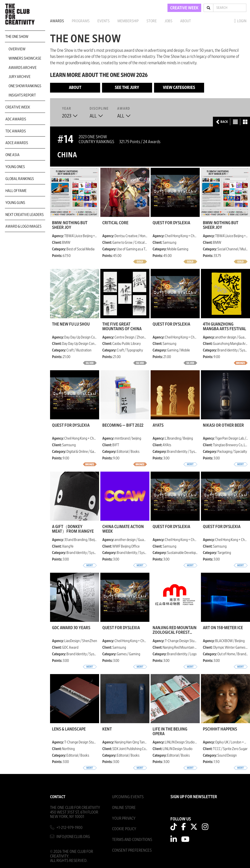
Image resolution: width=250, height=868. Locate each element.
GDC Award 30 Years (71, 628)
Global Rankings (20, 179)
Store (152, 21)
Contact (58, 797)
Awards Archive (23, 68)
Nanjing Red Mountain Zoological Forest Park (175, 630)
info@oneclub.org (73, 837)
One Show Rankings (25, 86)
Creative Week (18, 107)
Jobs (168, 21)
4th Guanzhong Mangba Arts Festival (224, 327)
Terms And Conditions (132, 840)
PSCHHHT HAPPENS (220, 729)
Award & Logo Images (23, 226)
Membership (128, 21)
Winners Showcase (25, 58)
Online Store (124, 808)
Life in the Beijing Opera (170, 731)
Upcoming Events (128, 797)
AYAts (158, 425)
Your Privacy (124, 818)
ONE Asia (12, 155)
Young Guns (15, 203)
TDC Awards (16, 131)
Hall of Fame (16, 191)
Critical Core (115, 223)
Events (104, 21)
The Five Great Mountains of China (122, 327)
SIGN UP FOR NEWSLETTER (194, 797)
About (186, 21)
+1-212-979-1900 (69, 828)
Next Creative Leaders (25, 215)
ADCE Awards (17, 143)
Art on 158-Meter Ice (223, 628)
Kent (107, 729)
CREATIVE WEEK (184, 8)
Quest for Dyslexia (171, 223)
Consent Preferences (132, 850)
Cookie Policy (124, 829)
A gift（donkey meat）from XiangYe (73, 529)
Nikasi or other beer (223, 425)
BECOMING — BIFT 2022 (123, 425)
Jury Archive (20, 77)
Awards (57, 21)
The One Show (17, 37)
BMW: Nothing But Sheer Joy (70, 225)
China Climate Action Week (123, 529)
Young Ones (15, 167)
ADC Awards (16, 119)
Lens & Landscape (69, 729)
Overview (17, 49)
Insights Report (22, 95)
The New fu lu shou (71, 324)
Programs (81, 21)
